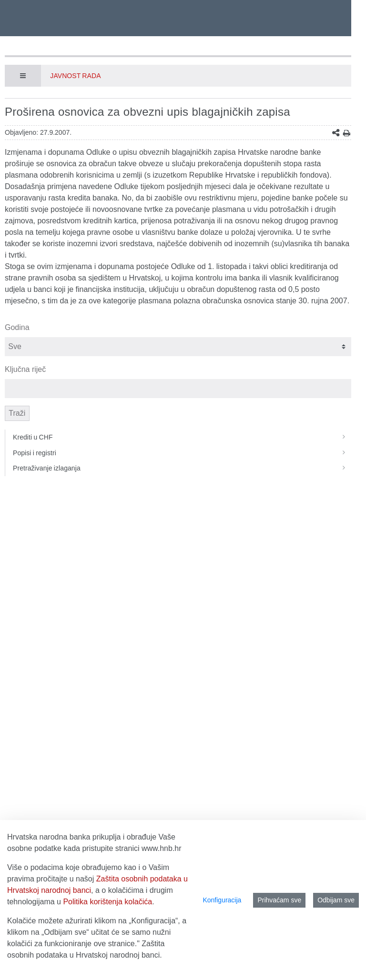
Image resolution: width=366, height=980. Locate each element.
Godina (17, 327)
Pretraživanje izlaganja (182, 468)
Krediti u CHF (182, 437)
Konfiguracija (222, 900)
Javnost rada (75, 76)
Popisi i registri (182, 453)
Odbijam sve (336, 900)
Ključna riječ (25, 369)
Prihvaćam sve (279, 900)
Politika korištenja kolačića (107, 902)
